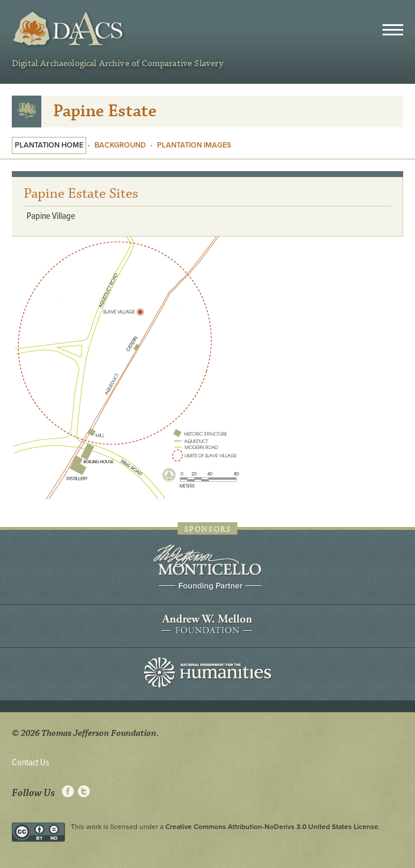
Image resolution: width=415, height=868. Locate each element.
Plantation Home (49, 145)
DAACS (69, 29)
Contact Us (30, 763)
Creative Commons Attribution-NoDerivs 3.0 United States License (272, 827)
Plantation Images (194, 145)
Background (120, 145)
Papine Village (51, 216)
